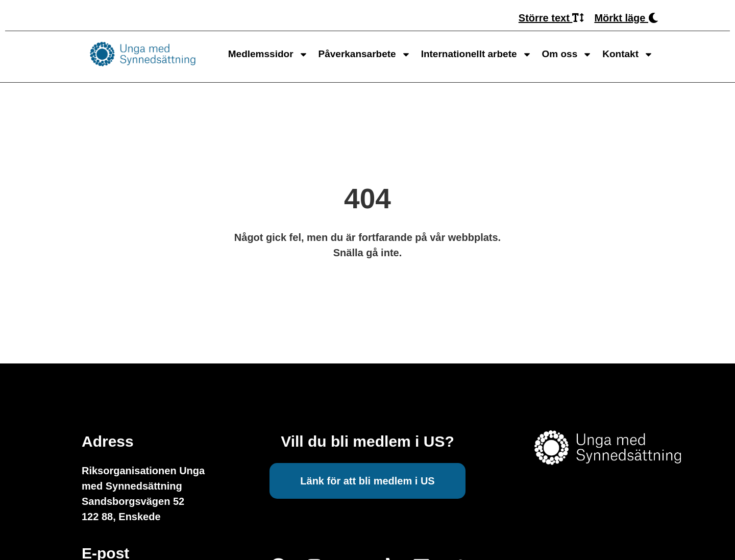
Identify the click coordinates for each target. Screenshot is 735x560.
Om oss (567, 54)
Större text (552, 18)
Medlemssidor (268, 54)
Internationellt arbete (476, 54)
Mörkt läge (626, 18)
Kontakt (628, 54)
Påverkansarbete (365, 54)
